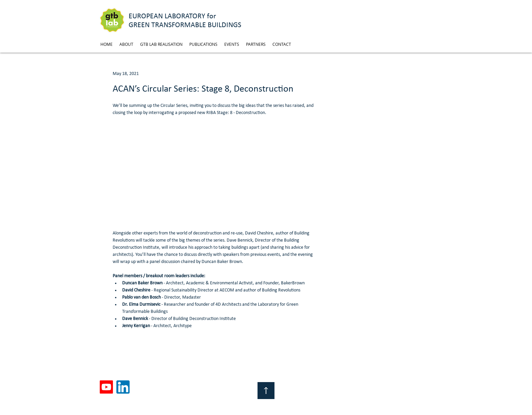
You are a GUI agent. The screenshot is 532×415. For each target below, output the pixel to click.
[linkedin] (123, 387)
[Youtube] (106, 387)
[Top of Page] (266, 391)
